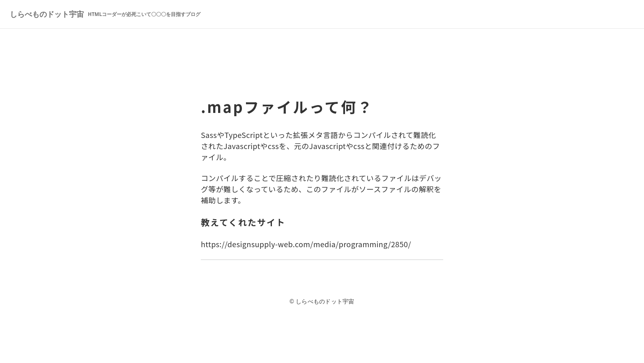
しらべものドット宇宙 (105, 14)
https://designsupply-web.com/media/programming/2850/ (306, 244)
